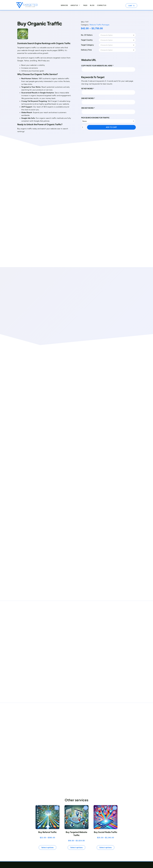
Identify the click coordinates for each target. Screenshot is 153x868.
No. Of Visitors (91, 35)
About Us (75, 6)
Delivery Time (91, 50)
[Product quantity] (88, 127)
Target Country (91, 40)
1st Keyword (92, 89)
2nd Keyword (93, 98)
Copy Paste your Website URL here (102, 66)
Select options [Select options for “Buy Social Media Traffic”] (106, 847)
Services (63, 6)
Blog (92, 6)
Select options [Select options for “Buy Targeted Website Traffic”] (76, 847)
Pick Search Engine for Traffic (100, 118)
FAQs (85, 6)
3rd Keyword (93, 108)
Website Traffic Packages (104, 25)
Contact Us (102, 6)
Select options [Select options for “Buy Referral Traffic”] (47, 847)
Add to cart (116, 127)
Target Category (92, 45)
